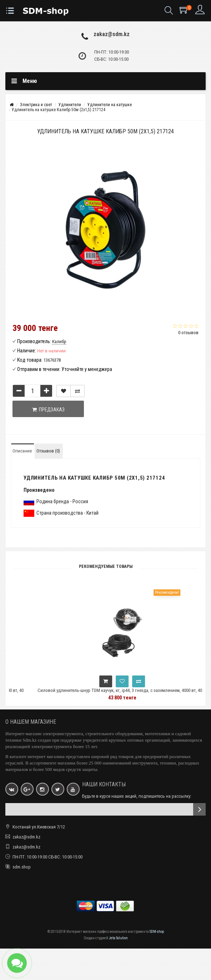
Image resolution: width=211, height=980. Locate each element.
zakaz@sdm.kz (112, 34)
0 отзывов (188, 333)
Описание (22, 451)
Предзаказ (48, 410)
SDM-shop (157, 932)
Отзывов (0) (48, 451)
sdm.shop (22, 867)
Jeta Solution (118, 938)
